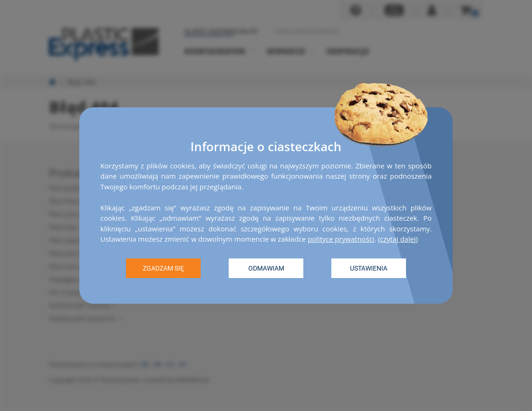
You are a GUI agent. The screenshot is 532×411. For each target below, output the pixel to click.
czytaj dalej (398, 239)
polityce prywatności (341, 239)
